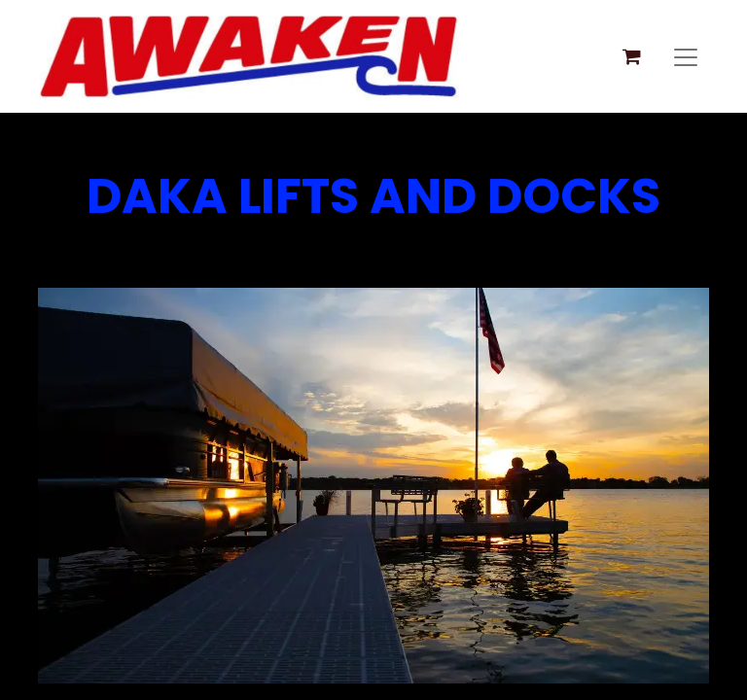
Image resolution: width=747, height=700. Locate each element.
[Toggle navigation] (686, 56)
